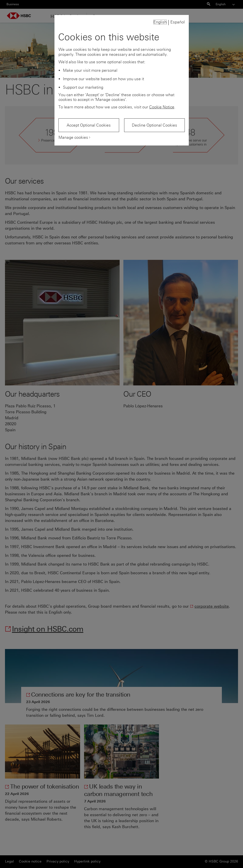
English (160, 22)
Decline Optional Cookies (154, 125)
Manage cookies (73, 137)
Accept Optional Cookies (89, 125)
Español (178, 22)
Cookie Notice (162, 107)
